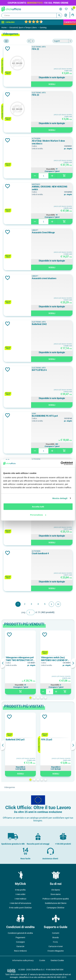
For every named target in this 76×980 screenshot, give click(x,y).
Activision (36, 139)
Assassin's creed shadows (44, 278)
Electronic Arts (39, 47)
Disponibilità (51, 169)
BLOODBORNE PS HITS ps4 (45, 416)
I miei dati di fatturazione (20, 903)
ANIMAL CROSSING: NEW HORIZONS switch (50, 188)
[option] (20, 662)
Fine (58, 604)
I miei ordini (20, 894)
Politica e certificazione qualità (56, 899)
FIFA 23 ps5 (47, 740)
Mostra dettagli (60, 498)
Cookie (42, 960)
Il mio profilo (20, 890)
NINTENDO (36, 184)
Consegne (20, 942)
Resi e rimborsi (20, 951)
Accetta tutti (38, 507)
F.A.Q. (56, 942)
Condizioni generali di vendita (20, 933)
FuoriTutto (70, 22)
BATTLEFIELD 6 (39, 370)
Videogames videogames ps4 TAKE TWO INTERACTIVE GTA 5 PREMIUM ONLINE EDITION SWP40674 (20, 659)
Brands (56, 937)
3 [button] (38, 698)
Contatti (56, 933)
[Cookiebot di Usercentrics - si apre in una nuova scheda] (61, 463)
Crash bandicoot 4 (40, 553)
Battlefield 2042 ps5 (15, 740)
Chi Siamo (56, 890)
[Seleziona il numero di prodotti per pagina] (31, 41)
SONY (34, 414)
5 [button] (46, 698)
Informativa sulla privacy (23, 960)
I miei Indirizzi (20, 899)
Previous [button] (3, 663)
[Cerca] (32, 15)
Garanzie (20, 946)
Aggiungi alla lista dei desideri (8, 49)
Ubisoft (35, 230)
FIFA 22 (35, 49)
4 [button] (42, 698)
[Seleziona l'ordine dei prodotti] (62, 41)
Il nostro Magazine (56, 951)
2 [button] (34, 698)
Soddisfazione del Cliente (56, 903)
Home (4, 28)
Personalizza (38, 515)
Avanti (51, 604)
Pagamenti (20, 937)
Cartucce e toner (56, 946)
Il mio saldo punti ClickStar (20, 908)
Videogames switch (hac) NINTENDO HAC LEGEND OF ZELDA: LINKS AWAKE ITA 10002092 (54, 659)
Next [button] (73, 663)
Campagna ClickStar (56, 908)
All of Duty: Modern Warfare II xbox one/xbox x (48, 142)
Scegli (52, 84)
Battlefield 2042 (39, 324)
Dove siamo (56, 894)
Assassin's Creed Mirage (43, 232)
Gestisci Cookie (57, 960)
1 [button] (30, 698)
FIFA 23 (35, 95)
